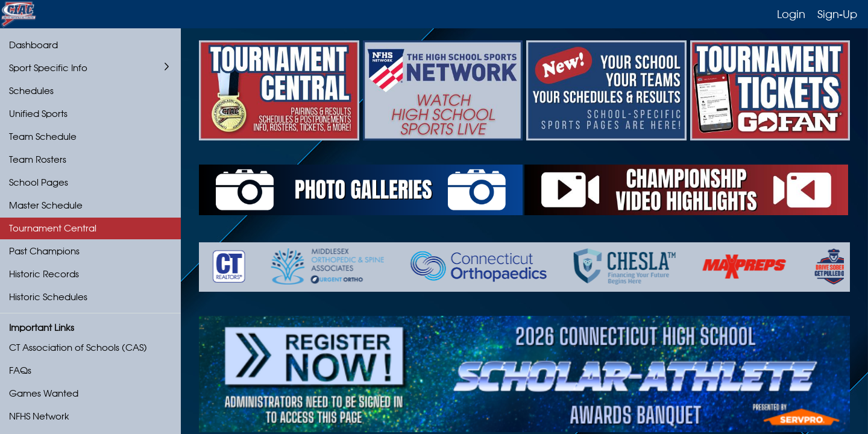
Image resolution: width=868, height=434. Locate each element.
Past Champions (44, 251)
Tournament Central (53, 228)
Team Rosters (38, 159)
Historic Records (44, 274)
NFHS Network (39, 416)
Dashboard (33, 45)
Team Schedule (43, 137)
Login (791, 14)
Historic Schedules (48, 297)
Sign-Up (837, 14)
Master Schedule (46, 205)
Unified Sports (38, 114)
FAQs (20, 370)
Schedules (31, 91)
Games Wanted (44, 393)
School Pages (39, 182)
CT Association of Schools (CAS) (78, 348)
